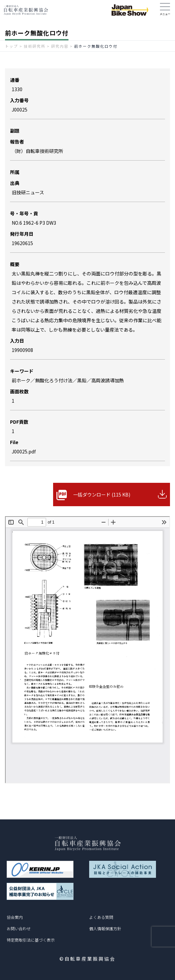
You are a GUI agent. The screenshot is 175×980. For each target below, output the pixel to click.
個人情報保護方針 (105, 928)
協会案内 (15, 917)
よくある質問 (101, 917)
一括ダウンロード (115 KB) (102, 495)
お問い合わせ (19, 928)
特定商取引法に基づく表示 (31, 940)
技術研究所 (35, 46)
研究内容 (60, 46)
